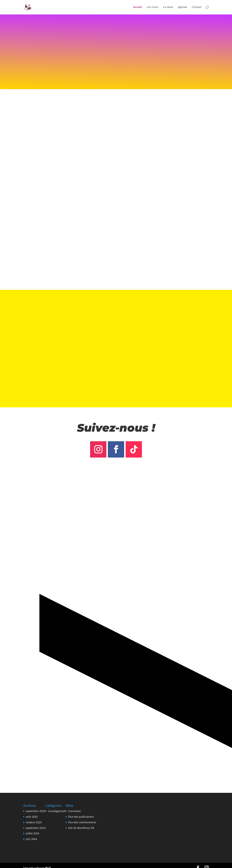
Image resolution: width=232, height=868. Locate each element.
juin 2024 (31, 834)
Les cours (153, 7)
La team (168, 7)
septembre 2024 (36, 823)
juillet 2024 (32, 829)
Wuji (48, 863)
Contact (197, 7)
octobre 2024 (34, 818)
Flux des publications (81, 812)
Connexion (75, 807)
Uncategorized (57, 807)
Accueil (138, 7)
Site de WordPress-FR (81, 823)
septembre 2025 (36, 807)
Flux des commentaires (82, 818)
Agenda (182, 7)
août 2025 (32, 812)
